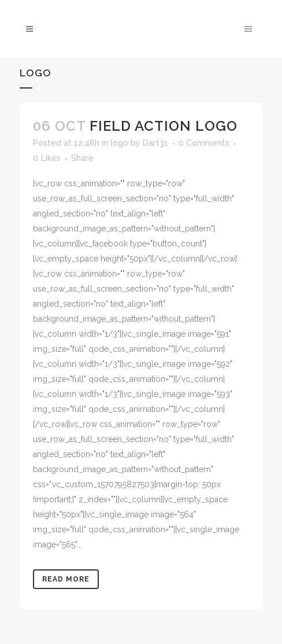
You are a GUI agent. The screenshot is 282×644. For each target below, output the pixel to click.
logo (119, 143)
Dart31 (155, 143)
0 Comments (204, 143)
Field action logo (164, 126)
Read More (66, 579)
